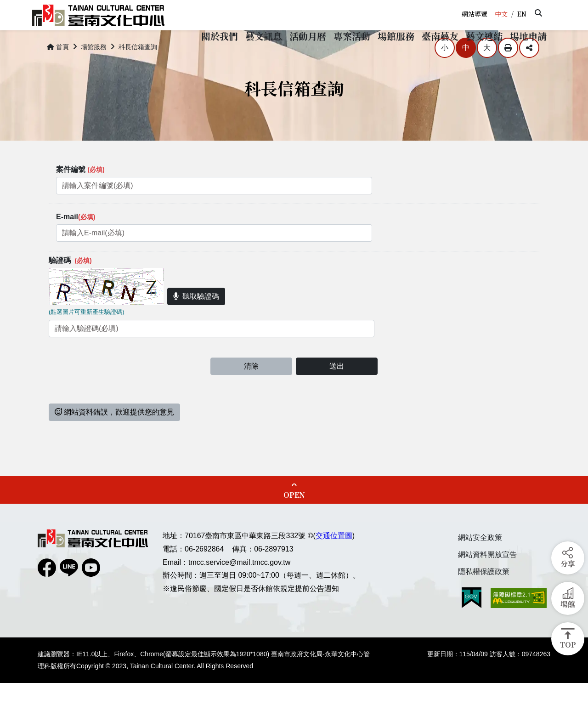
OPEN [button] (294, 517)
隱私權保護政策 (484, 593)
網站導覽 (475, 14)
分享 (529, 70)
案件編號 (80, 191)
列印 (508, 70)
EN (522, 14)
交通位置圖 (334, 558)
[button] (538, 13)
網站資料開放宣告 (487, 577)
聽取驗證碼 (196, 318)
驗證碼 (70, 282)
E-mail (76, 239)
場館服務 (94, 69)
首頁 (58, 69)
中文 (501, 14)
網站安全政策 (480, 560)
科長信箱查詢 (138, 69)
